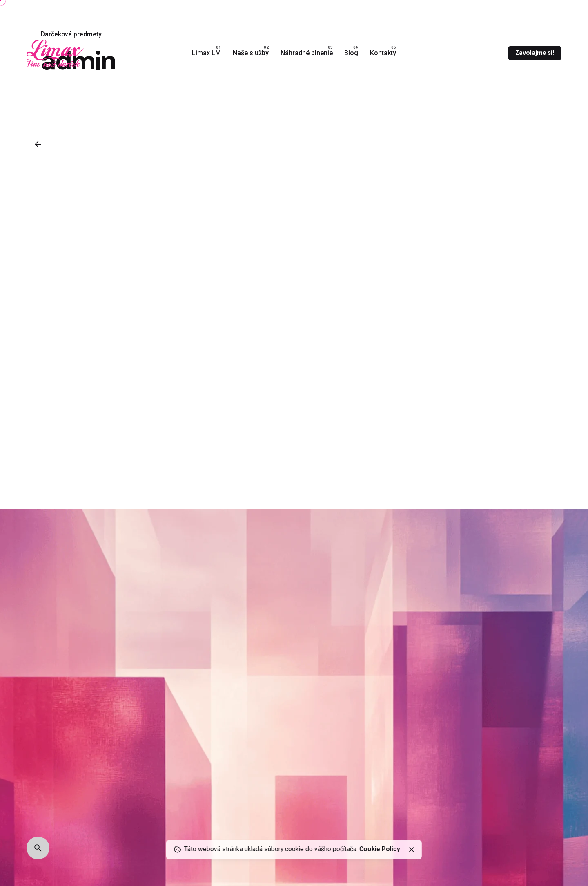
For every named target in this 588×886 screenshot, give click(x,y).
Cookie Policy (380, 849)
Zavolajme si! (535, 53)
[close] (412, 850)
